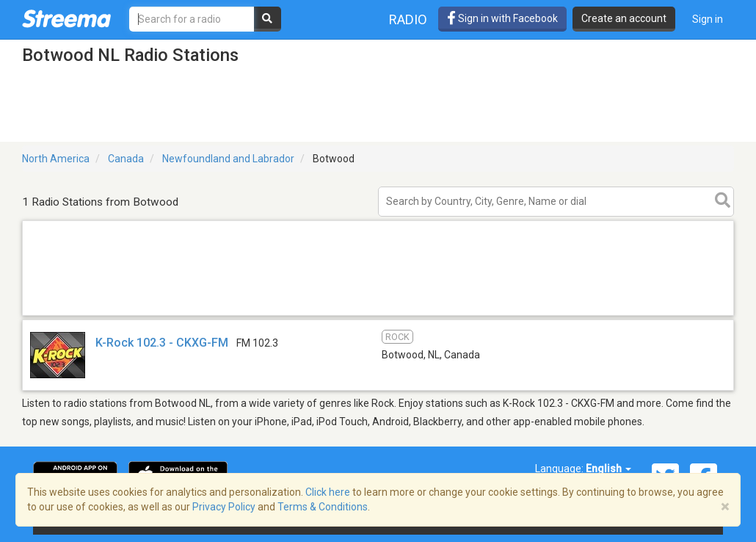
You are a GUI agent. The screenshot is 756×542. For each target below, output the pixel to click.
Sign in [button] (708, 19)
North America (56, 159)
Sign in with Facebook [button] (502, 18)
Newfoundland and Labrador (228, 159)
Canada (126, 159)
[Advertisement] (378, 315)
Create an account (624, 18)
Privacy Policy (224, 507)
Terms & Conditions (323, 507)
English (608, 469)
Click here (328, 492)
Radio (408, 19)
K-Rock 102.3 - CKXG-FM (162, 343)
